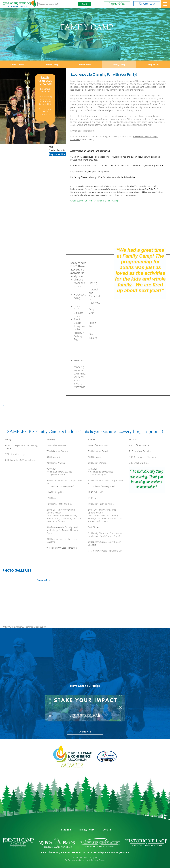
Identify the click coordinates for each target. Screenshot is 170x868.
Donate (107, 830)
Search (85, 4)
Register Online (57, 154)
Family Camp (119, 65)
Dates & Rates (17, 65)
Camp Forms (153, 65)
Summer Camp (51, 65)
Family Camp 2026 (45, 79)
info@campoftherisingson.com (113, 852)
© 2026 (76, 858)
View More (44, 580)
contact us (41, 627)
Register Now (117, 4)
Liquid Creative (99, 860)
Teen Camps (85, 65)
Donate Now (147, 4)
